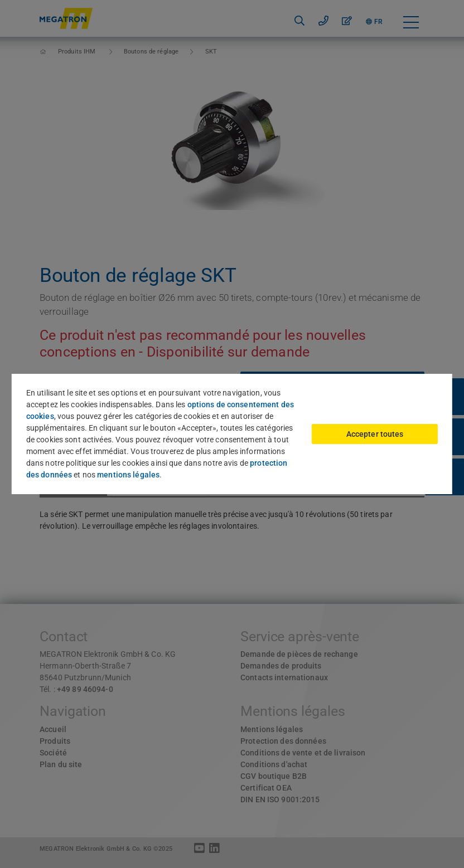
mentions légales (128, 475)
